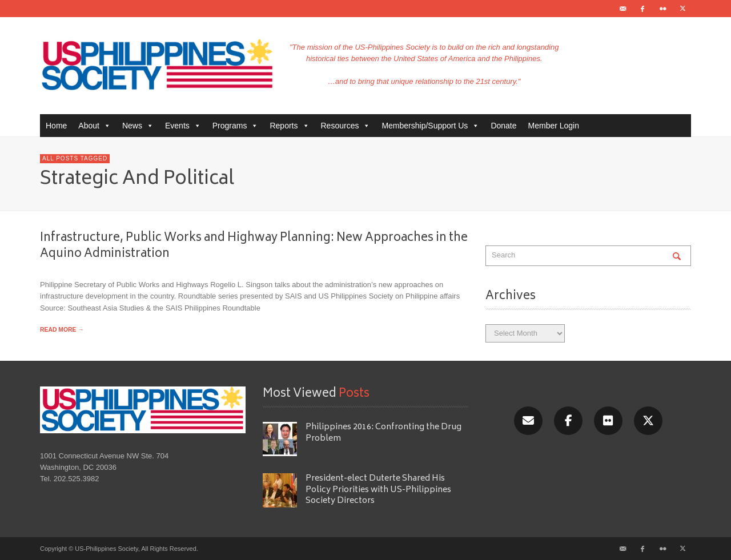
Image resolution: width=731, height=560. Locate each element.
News (138, 126)
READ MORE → (62, 330)
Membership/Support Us (430, 126)
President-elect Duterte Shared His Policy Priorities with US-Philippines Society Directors (378, 490)
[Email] (528, 421)
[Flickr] (608, 421)
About (95, 126)
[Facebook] (568, 421)
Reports (289, 126)
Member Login (554, 126)
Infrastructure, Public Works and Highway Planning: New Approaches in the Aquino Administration (254, 246)
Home (56, 126)
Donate (503, 126)
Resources (346, 126)
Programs (236, 126)
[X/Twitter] (648, 421)
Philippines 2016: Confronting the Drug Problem (383, 433)
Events (183, 126)
